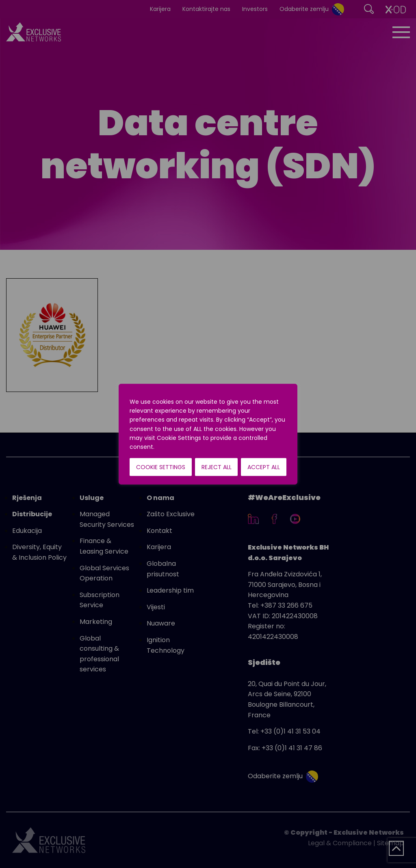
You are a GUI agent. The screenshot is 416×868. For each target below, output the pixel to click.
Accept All (264, 467)
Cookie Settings (161, 467)
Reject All (217, 467)
